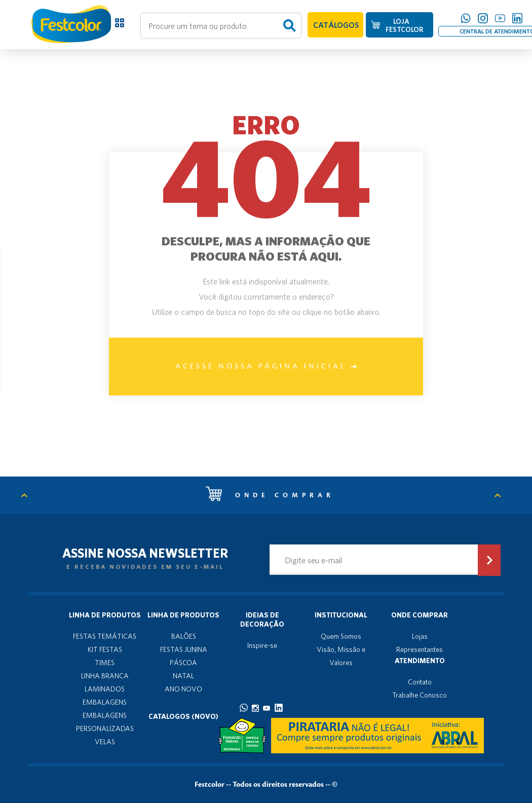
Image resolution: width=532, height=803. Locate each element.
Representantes (420, 649)
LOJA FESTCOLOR (404, 25)
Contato (420, 682)
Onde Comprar (420, 615)
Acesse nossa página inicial (266, 367)
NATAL (183, 676)
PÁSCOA (183, 663)
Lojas (420, 636)
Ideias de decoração (262, 619)
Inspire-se (262, 645)
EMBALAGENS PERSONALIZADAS (105, 722)
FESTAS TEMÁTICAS (105, 636)
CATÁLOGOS (336, 25)
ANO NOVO (183, 689)
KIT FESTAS (105, 649)
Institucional (341, 615)
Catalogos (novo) (183, 716)
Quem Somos (341, 636)
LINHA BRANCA (105, 676)
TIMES (105, 663)
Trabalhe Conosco (420, 695)
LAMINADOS (105, 689)
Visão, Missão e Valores (341, 656)
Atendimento (420, 661)
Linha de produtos (105, 615)
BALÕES (184, 636)
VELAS (105, 742)
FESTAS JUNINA (184, 649)
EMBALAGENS (105, 702)
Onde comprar (270, 495)
